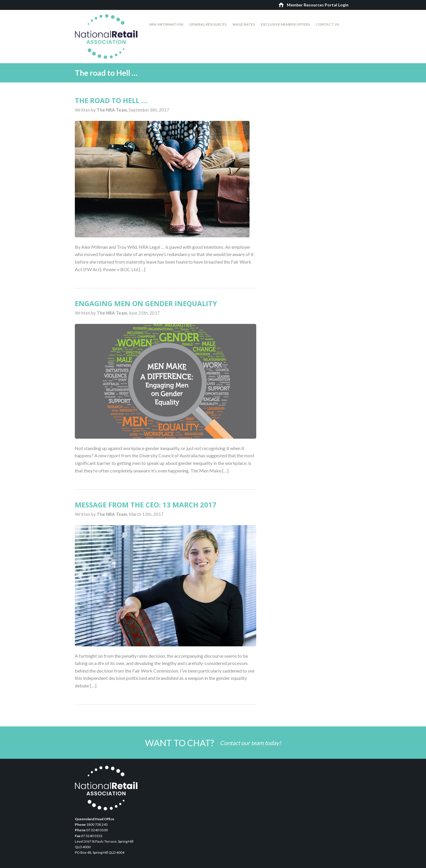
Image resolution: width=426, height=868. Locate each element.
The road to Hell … (111, 100)
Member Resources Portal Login (318, 5)
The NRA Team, (113, 110)
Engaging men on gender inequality (146, 303)
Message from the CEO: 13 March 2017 (146, 505)
